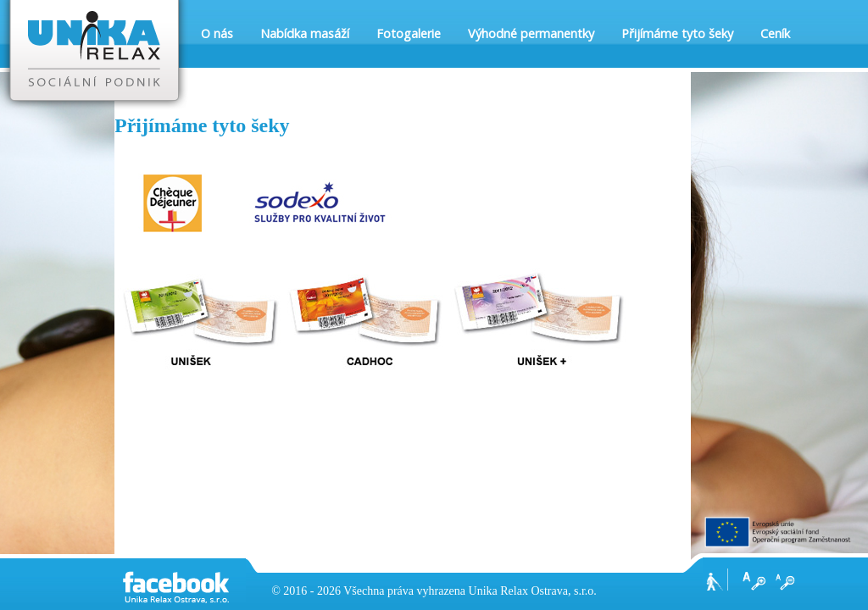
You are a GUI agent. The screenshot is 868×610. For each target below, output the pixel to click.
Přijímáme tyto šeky (677, 33)
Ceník (775, 33)
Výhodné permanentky (531, 33)
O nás (217, 33)
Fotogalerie (409, 33)
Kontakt (223, 101)
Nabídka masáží (305, 33)
